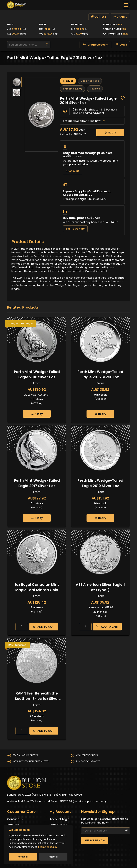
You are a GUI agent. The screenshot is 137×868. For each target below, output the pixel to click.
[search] (47, 45)
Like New (97, 121)
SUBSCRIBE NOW (95, 840)
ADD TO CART (44, 627)
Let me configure (48, 847)
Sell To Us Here (75, 229)
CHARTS (120, 17)
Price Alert (73, 171)
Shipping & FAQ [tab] (73, 89)
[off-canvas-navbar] (126, 5)
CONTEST (99, 17)
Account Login (59, 819)
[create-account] (95, 45)
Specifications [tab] (90, 81)
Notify (110, 132)
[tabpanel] (92, 166)
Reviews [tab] (95, 89)
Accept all (23, 857)
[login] (121, 45)
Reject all (53, 857)
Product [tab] (68, 81)
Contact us (15, 819)
